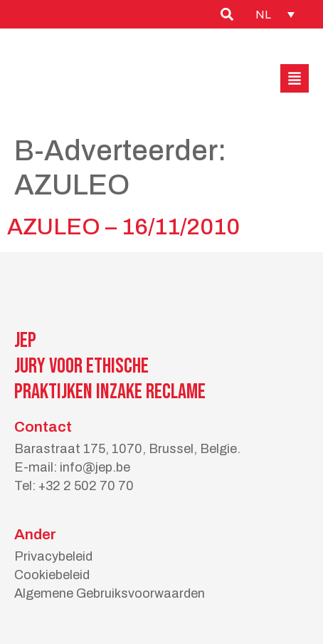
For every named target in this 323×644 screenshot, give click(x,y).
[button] (295, 78)
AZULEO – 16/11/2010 (123, 227)
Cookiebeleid (52, 575)
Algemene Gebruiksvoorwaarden (110, 593)
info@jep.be (95, 467)
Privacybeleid (53, 556)
